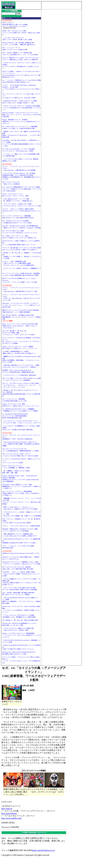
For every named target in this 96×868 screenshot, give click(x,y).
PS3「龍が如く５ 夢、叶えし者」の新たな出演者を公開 (20, 620)
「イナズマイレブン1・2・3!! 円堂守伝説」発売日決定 (19, 375)
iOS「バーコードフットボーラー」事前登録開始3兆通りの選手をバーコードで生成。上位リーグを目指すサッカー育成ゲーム (21, 493)
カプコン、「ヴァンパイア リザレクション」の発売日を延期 (21, 526)
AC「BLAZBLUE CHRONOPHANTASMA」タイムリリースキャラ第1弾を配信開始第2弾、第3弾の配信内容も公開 (16, 416)
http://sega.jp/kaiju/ (9, 813)
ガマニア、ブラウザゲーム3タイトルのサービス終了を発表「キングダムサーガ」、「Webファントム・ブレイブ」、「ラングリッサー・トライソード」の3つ (21, 385)
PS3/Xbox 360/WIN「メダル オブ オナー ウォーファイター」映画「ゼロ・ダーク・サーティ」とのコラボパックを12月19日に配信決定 (21, 115)
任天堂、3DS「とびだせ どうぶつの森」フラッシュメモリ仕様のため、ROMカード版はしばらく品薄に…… (21, 33)
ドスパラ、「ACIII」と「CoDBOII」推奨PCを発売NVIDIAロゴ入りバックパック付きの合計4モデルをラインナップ (22, 211)
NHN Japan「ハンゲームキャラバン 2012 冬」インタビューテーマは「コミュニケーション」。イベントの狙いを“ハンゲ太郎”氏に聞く (21, 305)
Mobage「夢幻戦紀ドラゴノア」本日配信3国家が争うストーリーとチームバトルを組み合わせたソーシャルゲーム (21, 121)
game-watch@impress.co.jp (43, 850)
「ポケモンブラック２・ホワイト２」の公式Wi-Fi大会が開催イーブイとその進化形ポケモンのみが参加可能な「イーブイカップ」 (21, 108)
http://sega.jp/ (7, 809)
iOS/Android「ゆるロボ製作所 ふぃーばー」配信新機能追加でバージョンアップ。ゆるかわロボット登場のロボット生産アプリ (21, 486)
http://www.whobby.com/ (11, 818)
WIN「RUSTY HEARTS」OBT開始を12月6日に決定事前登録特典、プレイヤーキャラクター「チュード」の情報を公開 (21, 317)
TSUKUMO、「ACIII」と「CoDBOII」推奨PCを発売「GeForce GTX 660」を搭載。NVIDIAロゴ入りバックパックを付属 (21, 574)
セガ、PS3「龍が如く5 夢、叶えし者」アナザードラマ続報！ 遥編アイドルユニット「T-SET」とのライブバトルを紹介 (18, 333)
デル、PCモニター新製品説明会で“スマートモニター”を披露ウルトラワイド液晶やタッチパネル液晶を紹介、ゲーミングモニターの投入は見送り (21, 189)
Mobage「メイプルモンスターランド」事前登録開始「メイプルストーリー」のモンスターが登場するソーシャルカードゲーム (21, 635)
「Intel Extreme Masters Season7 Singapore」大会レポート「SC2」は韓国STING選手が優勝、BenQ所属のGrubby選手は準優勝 (21, 444)
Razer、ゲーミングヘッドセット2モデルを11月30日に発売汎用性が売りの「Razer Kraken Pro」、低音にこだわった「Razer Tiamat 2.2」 (20, 326)
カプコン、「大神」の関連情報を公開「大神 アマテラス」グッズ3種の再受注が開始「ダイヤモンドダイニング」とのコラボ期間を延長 (18, 263)
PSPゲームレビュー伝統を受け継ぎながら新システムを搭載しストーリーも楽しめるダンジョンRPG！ (15, 25)
